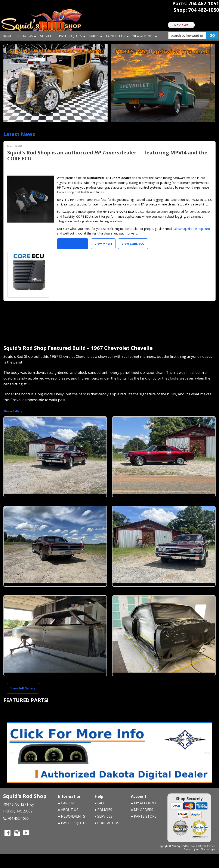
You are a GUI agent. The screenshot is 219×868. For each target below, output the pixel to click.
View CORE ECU (133, 244)
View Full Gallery (23, 688)
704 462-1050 (16, 819)
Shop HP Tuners (73, 244)
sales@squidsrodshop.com (191, 229)
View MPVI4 (103, 244)
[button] (193, 36)
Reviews (181, 25)
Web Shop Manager (206, 849)
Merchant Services (200, 837)
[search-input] (187, 36)
